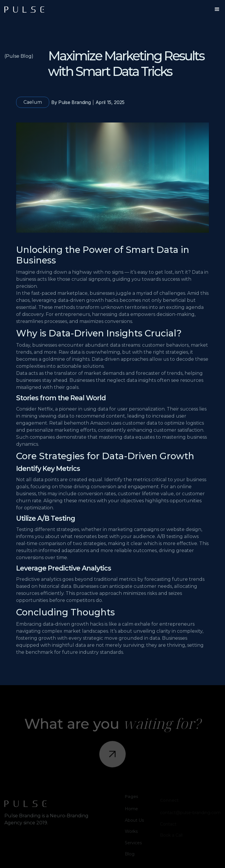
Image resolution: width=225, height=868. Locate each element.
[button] (217, 9)
